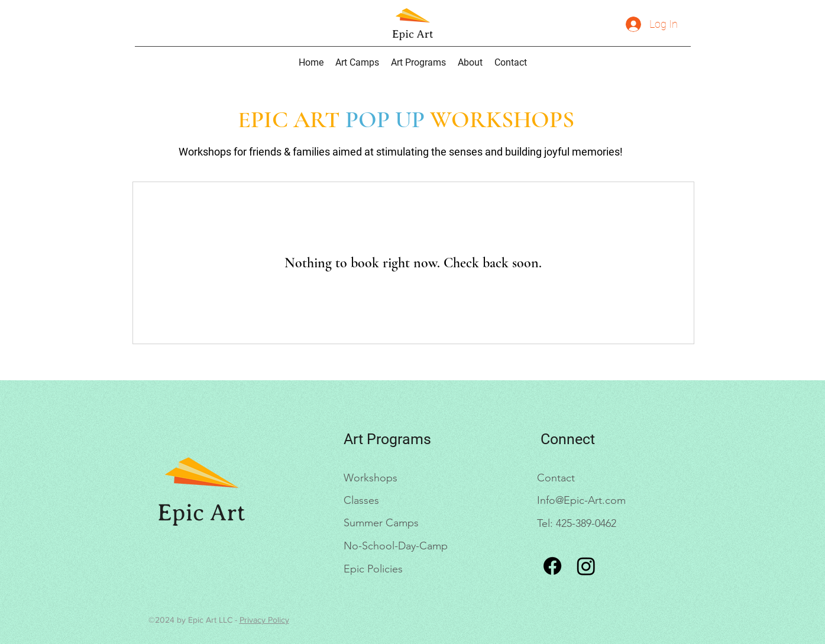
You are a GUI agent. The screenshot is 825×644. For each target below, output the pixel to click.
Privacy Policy (264, 620)
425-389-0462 (586, 523)
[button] (418, 62)
